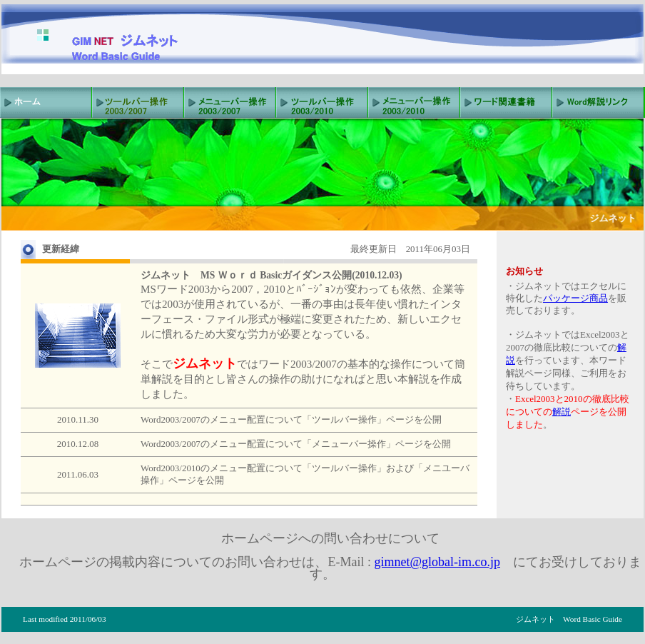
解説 (562, 412)
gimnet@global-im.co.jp (437, 562)
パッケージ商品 (575, 298)
